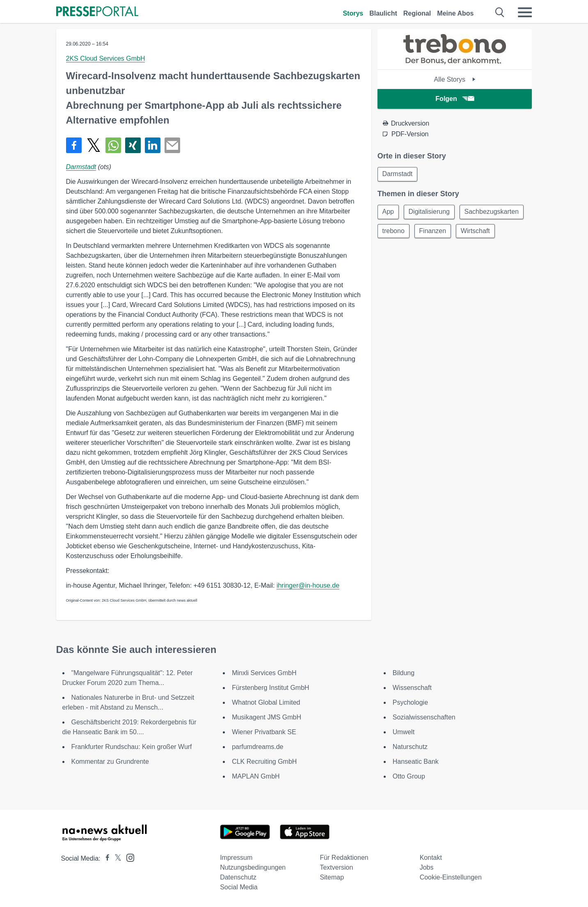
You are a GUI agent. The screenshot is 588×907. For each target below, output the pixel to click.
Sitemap (332, 877)
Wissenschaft (412, 688)
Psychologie (410, 702)
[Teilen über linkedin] (153, 145)
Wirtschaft (478, 232)
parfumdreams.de (257, 747)
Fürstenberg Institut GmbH (271, 688)
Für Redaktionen (344, 858)
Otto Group (409, 776)
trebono (394, 232)
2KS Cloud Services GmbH (106, 58)
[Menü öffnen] (525, 12)
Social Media (239, 887)
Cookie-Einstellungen (451, 877)
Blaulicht (383, 13)
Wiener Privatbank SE (264, 732)
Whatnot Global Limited (266, 702)
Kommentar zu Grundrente (110, 762)
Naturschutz (410, 747)
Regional (417, 13)
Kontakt (431, 858)
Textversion (336, 867)
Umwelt (404, 732)
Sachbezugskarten (494, 212)
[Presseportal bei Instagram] (128, 857)
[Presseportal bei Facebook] (105, 858)
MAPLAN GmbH (256, 776)
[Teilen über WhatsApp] (113, 145)
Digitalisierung (431, 212)
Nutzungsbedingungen (253, 867)
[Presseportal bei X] (116, 858)
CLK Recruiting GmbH (264, 762)
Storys (353, 13)
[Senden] (172, 145)
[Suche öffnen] (500, 12)
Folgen (454, 99)
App (389, 212)
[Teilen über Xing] (133, 145)
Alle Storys (455, 79)
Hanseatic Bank (416, 762)
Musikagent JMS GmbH (267, 717)
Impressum (236, 858)
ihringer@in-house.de (308, 585)
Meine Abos (455, 13)
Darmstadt (81, 167)
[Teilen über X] (94, 145)
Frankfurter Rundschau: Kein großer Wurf (132, 747)
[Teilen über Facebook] (74, 145)
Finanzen (434, 232)
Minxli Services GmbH (264, 673)
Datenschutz (238, 877)
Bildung (404, 673)
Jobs (427, 867)
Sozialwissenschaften (424, 717)
